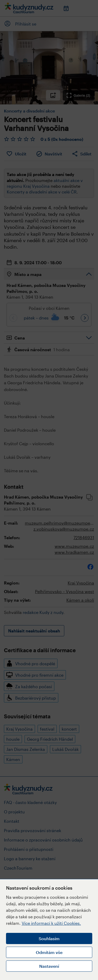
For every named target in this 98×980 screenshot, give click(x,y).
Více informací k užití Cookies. (51, 923)
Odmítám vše (49, 952)
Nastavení (49, 966)
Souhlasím (49, 938)
